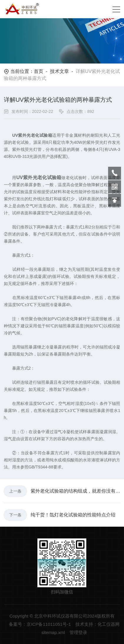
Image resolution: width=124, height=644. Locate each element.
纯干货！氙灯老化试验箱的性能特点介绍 (73, 515)
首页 (39, 71)
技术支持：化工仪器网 (97, 624)
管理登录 (78, 632)
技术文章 (59, 71)
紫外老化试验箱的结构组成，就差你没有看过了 (76, 491)
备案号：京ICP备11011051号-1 (40, 624)
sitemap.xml (53, 632)
